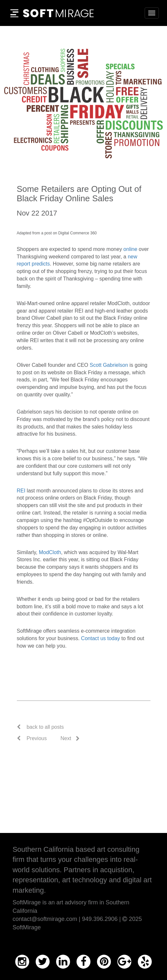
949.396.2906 (100, 919)
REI (21, 491)
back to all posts (45, 727)
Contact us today (101, 638)
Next (66, 738)
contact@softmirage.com (45, 919)
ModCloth (50, 552)
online (131, 249)
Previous (32, 738)
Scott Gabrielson (109, 365)
